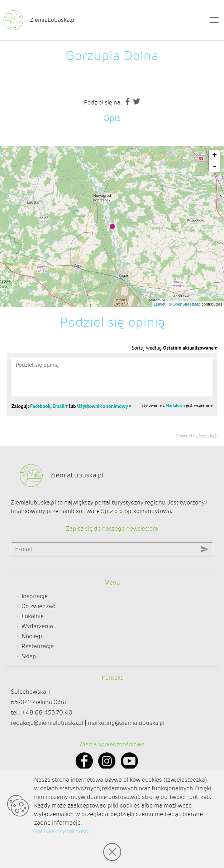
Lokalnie (33, 616)
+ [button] (215, 156)
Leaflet (160, 304)
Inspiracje (35, 596)
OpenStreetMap (187, 304)
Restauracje (38, 646)
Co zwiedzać (38, 606)
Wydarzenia (37, 626)
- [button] (215, 166)
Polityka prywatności (62, 831)
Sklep (29, 656)
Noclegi (32, 636)
